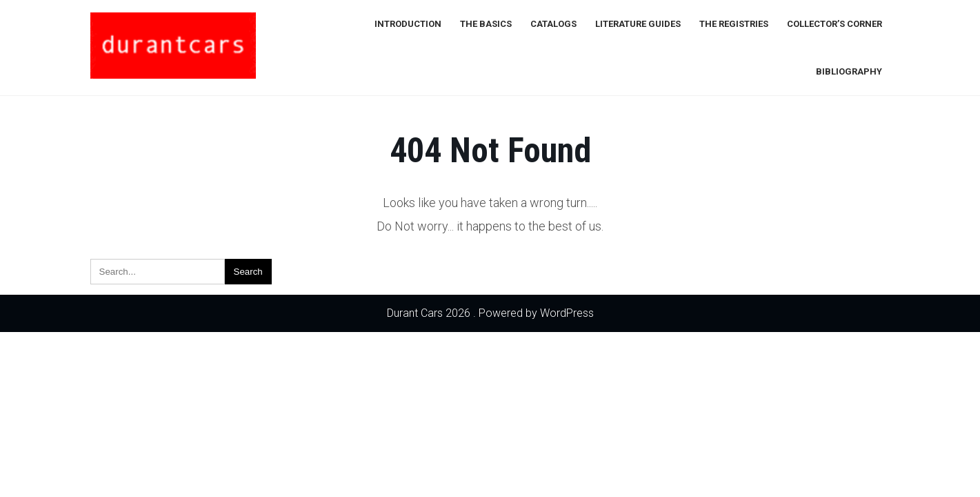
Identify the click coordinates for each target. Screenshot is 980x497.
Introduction (408, 24)
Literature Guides (638, 24)
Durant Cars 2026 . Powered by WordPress (490, 313)
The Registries (734, 24)
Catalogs (553, 24)
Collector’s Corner (834, 24)
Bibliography (849, 71)
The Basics (486, 24)
